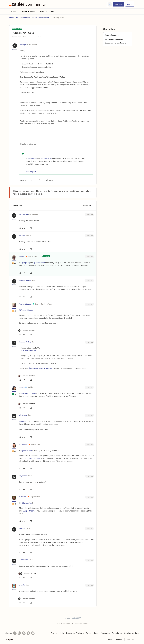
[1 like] (26, 331)
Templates (117, 633)
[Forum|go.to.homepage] (28, 4)
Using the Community (114, 39)
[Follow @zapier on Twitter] (28, 633)
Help (62, 633)
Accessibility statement (80, 623)
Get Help (14, 12)
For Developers (23, 18)
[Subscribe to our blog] (24, 633)
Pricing (54, 633)
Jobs (96, 633)
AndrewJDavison (26, 304)
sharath (22, 585)
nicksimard (23, 497)
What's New (47, 12)
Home (12, 18)
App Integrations (132, 633)
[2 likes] (27, 574)
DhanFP (22, 528)
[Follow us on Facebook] (15, 633)
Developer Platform (75, 633)
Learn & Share (30, 12)
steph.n (22, 387)
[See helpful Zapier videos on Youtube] (33, 633)
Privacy (135, 639)
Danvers (22, 256)
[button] (119, 4)
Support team (34, 458)
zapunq (22, 235)
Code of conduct (112, 35)
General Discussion (40, 18)
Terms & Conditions (63, 623)
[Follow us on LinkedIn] (19, 633)
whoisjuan (23, 415)
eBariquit (23, 45)
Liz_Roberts (24, 444)
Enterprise (105, 633)
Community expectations (115, 43)
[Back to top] (139, 620)
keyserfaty (23, 476)
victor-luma (23, 560)
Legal (128, 639)
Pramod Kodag (25, 280)
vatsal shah (23, 214)
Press (89, 633)
